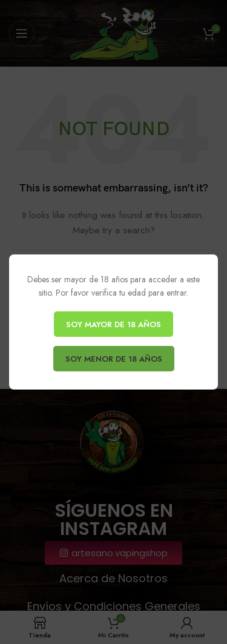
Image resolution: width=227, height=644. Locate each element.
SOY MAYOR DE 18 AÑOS (113, 324)
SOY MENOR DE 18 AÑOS (113, 359)
